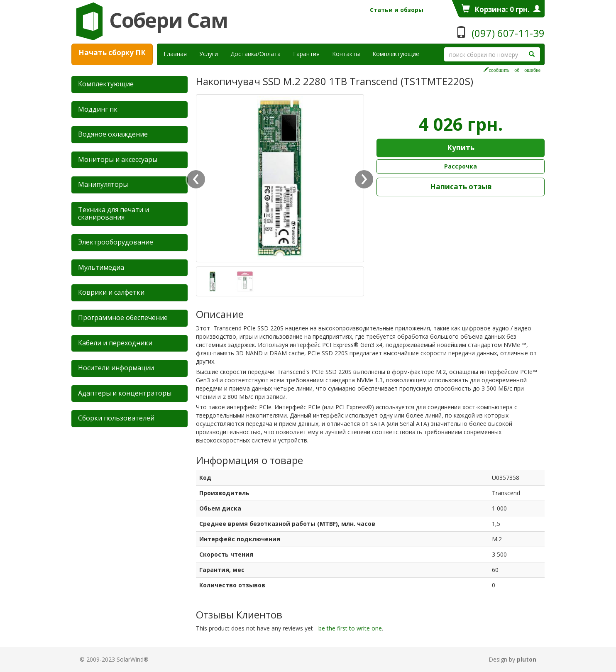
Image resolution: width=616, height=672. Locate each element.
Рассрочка (461, 166)
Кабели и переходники (115, 343)
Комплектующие (396, 54)
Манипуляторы (103, 184)
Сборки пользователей (116, 418)
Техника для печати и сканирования (114, 213)
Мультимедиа (101, 267)
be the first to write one (350, 628)
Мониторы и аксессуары (118, 159)
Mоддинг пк (98, 109)
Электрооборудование (116, 242)
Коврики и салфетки (111, 292)
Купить (461, 148)
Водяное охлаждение (113, 134)
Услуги (212, 54)
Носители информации (116, 368)
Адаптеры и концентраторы (125, 393)
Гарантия (306, 54)
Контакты (346, 54)
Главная (175, 54)
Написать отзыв (461, 187)
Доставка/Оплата (255, 54)
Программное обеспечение (123, 318)
